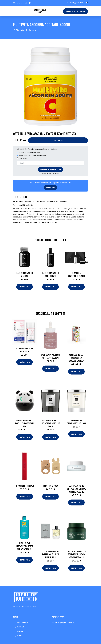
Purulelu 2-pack (51, 486)
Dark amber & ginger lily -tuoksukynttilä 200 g (50, 423)
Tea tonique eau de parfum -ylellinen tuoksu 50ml (50, 554)
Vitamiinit (20, 30)
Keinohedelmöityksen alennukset (32, 155)
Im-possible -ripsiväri (25, 486)
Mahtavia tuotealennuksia (29, 153)
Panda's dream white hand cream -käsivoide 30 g (25, 423)
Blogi (19, 636)
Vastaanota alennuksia (50, 170)
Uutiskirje (23, 158)
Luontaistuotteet (39, 201)
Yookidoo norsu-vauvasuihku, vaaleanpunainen (77, 358)
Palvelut (21, 627)
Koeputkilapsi (23, 622)
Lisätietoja (58, 140)
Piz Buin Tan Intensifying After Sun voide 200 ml (25, 546)
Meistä (20, 631)
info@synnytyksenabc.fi (75, 3)
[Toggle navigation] (16, 11)
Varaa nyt (51, 187)
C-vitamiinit (31, 30)
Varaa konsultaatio (75, 11)
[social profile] (30, 3)
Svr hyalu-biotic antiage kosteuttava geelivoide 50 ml (76, 489)
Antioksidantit (61, 201)
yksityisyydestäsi (54, 173)
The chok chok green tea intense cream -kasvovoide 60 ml (76, 554)
